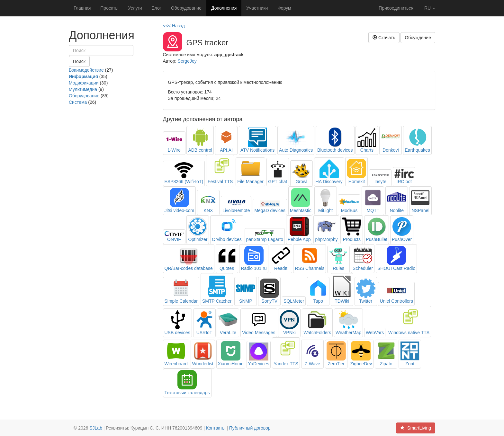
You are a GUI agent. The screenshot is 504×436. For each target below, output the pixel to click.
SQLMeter (294, 301)
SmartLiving (416, 428)
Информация (83, 76)
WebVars (375, 333)
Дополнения (224, 8)
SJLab (96, 428)
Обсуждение (418, 38)
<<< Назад (174, 26)
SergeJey (187, 61)
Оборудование (186, 8)
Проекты (109, 8)
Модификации (84, 83)
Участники (257, 8)
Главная (82, 8)
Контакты (216, 428)
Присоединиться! (397, 8)
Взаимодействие (86, 70)
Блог (157, 8)
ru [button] (430, 8)
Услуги (135, 8)
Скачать (384, 38)
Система (78, 102)
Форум (284, 8)
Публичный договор (250, 428)
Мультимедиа (83, 89)
